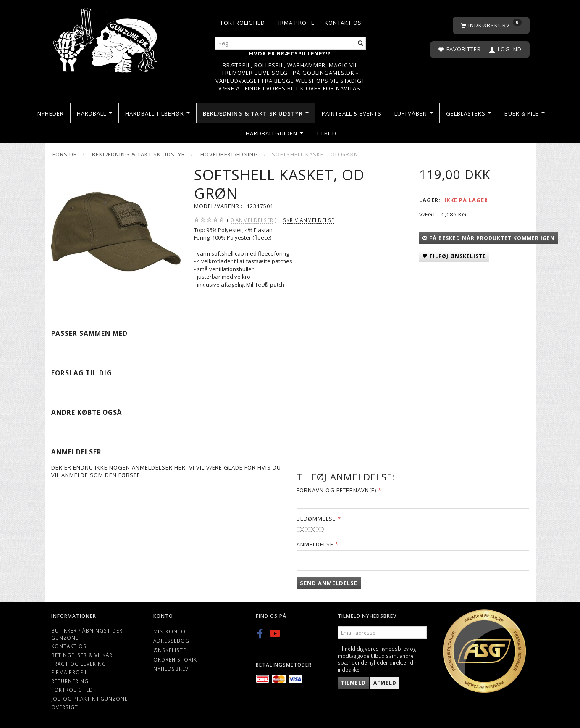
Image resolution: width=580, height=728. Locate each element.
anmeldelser (252, 220)
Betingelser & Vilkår (82, 655)
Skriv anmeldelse (309, 220)
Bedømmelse (316, 519)
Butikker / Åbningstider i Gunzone (89, 634)
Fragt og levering (79, 664)
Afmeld (385, 683)
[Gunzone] (106, 38)
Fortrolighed (243, 23)
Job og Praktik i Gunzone (89, 699)
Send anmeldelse (329, 583)
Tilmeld (353, 683)
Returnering (70, 681)
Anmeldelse (315, 544)
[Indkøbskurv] (491, 25)
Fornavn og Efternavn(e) (336, 490)
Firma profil (295, 23)
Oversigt (65, 707)
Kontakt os (343, 23)
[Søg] (361, 44)
